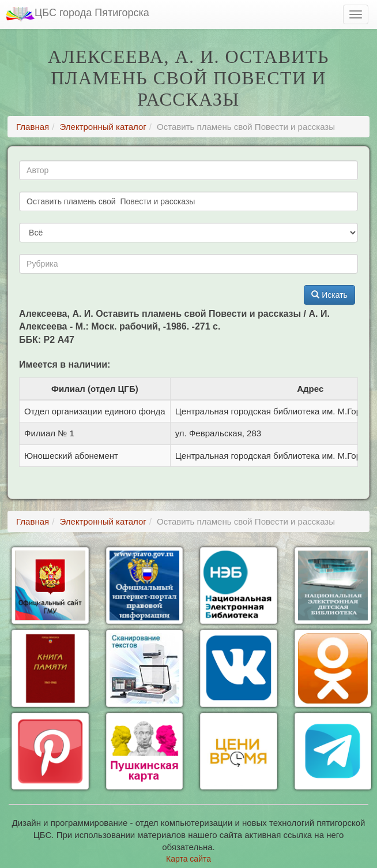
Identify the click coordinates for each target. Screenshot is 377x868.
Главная (33, 127)
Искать (329, 295)
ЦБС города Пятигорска (78, 14)
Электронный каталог (103, 127)
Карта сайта (188, 859)
